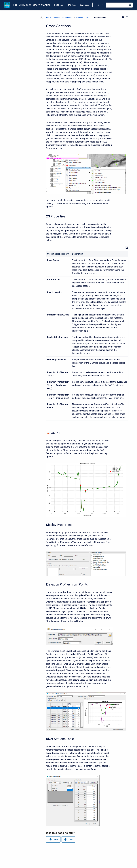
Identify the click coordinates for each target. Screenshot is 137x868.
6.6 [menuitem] (99, 5)
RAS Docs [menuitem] (72, 5)
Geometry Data (83, 18)
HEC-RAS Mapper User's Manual (31, 5)
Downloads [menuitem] (85, 5)
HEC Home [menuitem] (59, 5)
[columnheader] (59, 254)
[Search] (119, 5)
